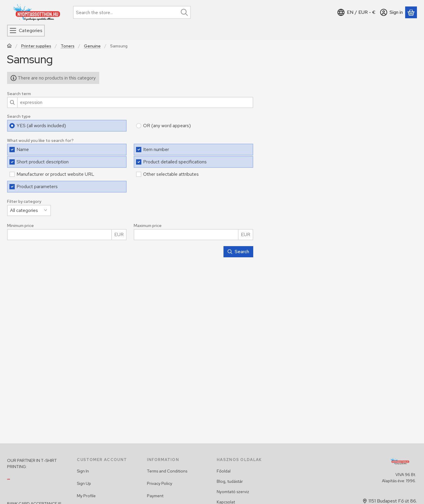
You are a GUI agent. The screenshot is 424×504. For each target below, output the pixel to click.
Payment (155, 496)
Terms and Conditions (167, 471)
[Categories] (26, 31)
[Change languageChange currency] (356, 12)
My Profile (86, 496)
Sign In (83, 471)
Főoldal (224, 471)
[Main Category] (9, 46)
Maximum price (148, 226)
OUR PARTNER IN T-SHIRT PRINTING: (32, 464)
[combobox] (132, 12)
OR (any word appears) (167, 126)
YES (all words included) (41, 126)
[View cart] (411, 12)
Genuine (92, 46)
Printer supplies (36, 46)
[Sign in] (391, 12)
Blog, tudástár (230, 481)
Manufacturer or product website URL (55, 174)
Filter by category (24, 202)
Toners (68, 46)
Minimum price (20, 226)
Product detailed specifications (175, 162)
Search (238, 252)
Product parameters (37, 186)
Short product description (43, 162)
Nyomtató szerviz (233, 492)
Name (23, 149)
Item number (156, 149)
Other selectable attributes (171, 174)
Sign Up (84, 483)
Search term (19, 94)
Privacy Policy (160, 483)
